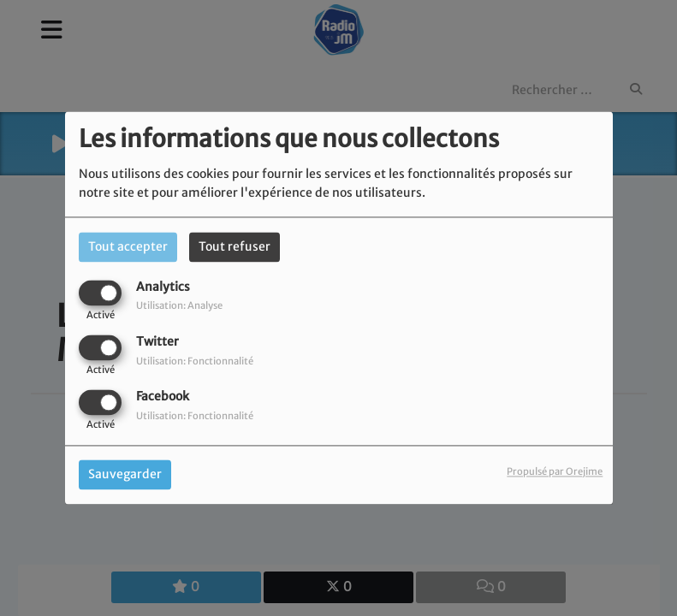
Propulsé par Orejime (555, 472)
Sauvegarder (125, 475)
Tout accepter (128, 246)
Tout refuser (235, 246)
